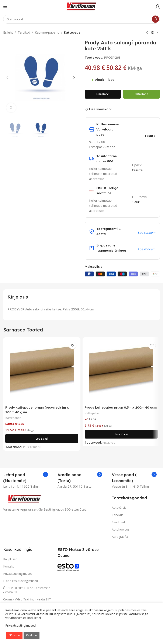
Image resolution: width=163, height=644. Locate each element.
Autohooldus (121, 529)
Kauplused (10, 559)
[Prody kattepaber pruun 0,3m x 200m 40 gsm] (121, 371)
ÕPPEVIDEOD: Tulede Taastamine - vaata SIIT (27, 590)
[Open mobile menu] (5, 6)
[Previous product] (147, 33)
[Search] (81, 19)
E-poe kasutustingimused (20, 580)
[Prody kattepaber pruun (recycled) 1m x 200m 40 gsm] (42, 371)
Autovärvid (119, 507)
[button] (7, 78)
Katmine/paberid (47, 32)
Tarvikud (24, 32)
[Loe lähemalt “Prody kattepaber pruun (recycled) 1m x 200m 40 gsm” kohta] (42, 438)
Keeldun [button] (32, 635)
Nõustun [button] (14, 635)
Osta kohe (141, 94)
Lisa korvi (103, 94)
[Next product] (157, 33)
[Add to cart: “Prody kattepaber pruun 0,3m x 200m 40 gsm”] (121, 434)
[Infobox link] (26, 477)
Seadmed (118, 522)
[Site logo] (81, 6)
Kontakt (9, 566)
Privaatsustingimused (18, 573)
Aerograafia (120, 536)
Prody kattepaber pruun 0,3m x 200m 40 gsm (121, 407)
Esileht (8, 32)
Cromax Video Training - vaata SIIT (27, 599)
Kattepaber (73, 32)
